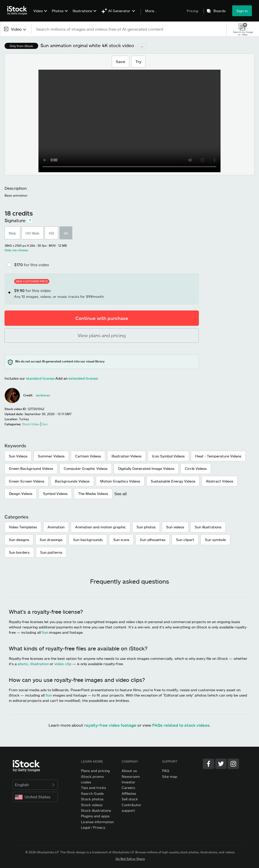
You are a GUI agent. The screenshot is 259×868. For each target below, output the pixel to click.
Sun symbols (215, 540)
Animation (56, 527)
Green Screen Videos (27, 481)
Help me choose (16, 250)
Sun (45, 632)
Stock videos (92, 805)
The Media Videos (93, 494)
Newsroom (131, 776)
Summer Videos (51, 456)
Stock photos (92, 799)
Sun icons (121, 540)
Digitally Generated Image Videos (146, 468)
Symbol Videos (55, 494)
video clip (63, 664)
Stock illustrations (96, 810)
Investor (128, 782)
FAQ (166, 771)
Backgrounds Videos (72, 481)
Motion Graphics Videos (120, 481)
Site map (170, 776)
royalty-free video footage (110, 725)
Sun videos (175, 527)
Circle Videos (196, 468)
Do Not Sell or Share (130, 859)
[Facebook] (209, 764)
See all (121, 494)
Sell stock (130, 799)
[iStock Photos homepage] (19, 11)
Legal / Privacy (93, 827)
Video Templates (23, 527)
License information (97, 822)
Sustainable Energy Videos (173, 481)
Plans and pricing (95, 771)
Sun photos (146, 527)
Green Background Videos (31, 468)
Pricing (192, 11)
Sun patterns (51, 552)
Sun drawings (51, 540)
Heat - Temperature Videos (218, 456)
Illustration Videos (126, 456)
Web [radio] (12, 233)
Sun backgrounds (88, 540)
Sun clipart (185, 540)
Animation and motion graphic (101, 527)
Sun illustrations (208, 527)
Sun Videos (18, 456)
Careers (128, 788)
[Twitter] (221, 764)
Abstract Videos (220, 481)
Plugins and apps (95, 816)
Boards (220, 11)
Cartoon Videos (88, 456)
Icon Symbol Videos (168, 456)
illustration (39, 664)
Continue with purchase (102, 318)
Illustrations (82, 11)
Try (138, 61)
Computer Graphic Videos (86, 468)
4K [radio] (66, 233)
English (35, 785)
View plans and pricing (102, 335)
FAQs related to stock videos (181, 725)
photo (23, 664)
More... (151, 11)
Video (38, 11)
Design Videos (21, 494)
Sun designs (19, 540)
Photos (58, 11)
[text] (129, 29)
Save (120, 61)
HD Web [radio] (33, 233)
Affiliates (129, 793)
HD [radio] (51, 233)
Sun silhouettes (153, 540)
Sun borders (19, 552)
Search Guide (92, 793)
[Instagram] (233, 764)
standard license (40, 378)
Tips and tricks (93, 788)
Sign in (242, 11)
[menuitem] (40, 15)
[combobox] (16, 29)
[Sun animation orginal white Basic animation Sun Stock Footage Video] (129, 121)
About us (129, 771)
